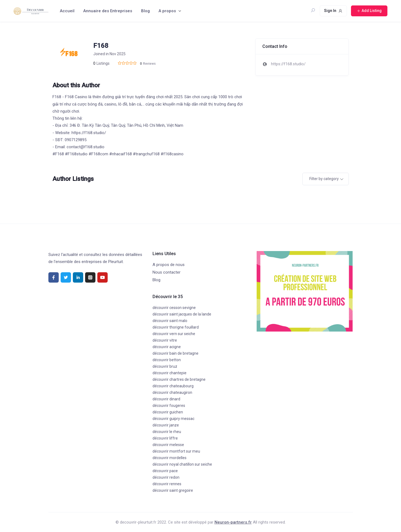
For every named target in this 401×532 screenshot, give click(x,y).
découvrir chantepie (170, 373)
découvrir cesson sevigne (174, 308)
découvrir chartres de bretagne (179, 379)
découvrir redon (166, 477)
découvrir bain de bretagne (175, 353)
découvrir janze (166, 425)
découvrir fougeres (169, 406)
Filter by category (324, 179)
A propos (167, 11)
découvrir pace (165, 471)
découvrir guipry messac (173, 419)
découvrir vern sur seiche (174, 334)
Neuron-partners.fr (233, 522)
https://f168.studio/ (288, 64)
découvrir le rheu (167, 432)
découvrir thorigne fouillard (176, 327)
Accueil (67, 11)
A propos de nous (169, 265)
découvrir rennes (167, 484)
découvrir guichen (168, 412)
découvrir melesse (168, 445)
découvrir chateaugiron (172, 392)
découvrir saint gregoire (173, 490)
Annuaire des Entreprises (108, 11)
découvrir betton (167, 360)
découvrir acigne (167, 347)
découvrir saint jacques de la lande (182, 314)
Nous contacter (167, 272)
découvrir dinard (166, 399)
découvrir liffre (165, 438)
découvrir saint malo (170, 321)
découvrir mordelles (170, 458)
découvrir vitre (165, 340)
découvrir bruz (165, 366)
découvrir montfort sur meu (176, 451)
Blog (145, 11)
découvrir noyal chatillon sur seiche (182, 464)
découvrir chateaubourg (173, 386)
